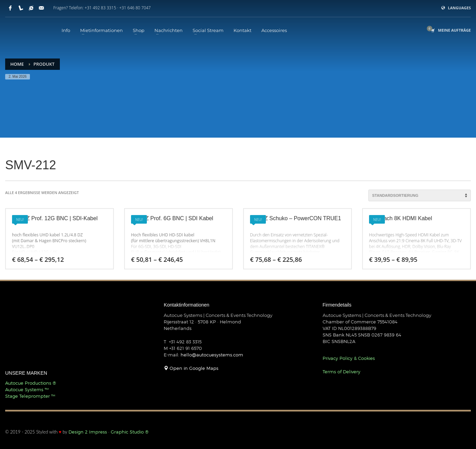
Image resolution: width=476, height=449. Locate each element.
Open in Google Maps (191, 368)
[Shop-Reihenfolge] (420, 195)
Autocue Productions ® (31, 383)
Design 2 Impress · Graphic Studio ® (109, 432)
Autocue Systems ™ (27, 389)
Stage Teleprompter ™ (30, 396)
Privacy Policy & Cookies (349, 358)
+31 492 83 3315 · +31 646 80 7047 (118, 8)
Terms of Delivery (342, 372)
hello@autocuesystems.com (212, 355)
